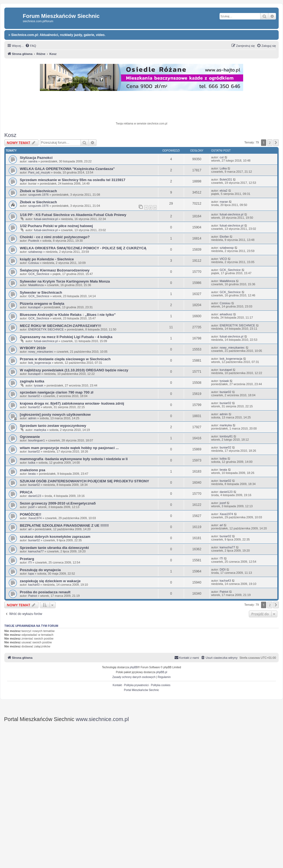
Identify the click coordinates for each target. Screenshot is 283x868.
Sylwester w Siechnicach (41, 292)
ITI (30, 562)
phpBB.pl (162, 672)
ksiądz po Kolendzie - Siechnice (47, 259)
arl (30, 529)
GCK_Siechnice (39, 274)
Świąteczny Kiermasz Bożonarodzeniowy (55, 270)
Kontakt (117, 685)
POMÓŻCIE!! (30, 514)
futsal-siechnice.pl (46, 219)
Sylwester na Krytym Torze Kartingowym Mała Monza (65, 281)
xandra (33, 161)
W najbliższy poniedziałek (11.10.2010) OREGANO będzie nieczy (74, 370)
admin (32, 418)
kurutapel (34, 307)
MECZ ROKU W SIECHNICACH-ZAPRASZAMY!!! (60, 326)
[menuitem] (31, 46)
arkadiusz (226, 314)
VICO (223, 259)
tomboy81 (226, 436)
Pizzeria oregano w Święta (42, 304)
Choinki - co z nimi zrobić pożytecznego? (55, 237)
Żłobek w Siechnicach (38, 191)
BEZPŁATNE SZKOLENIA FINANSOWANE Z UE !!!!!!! (64, 525)
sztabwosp (35, 252)
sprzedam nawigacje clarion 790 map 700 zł (57, 392)
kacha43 (34, 585)
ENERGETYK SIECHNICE (46, 329)
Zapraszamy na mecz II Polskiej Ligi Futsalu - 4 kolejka (66, 337)
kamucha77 (36, 551)
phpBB (134, 667)
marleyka (40, 430)
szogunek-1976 (38, 195)
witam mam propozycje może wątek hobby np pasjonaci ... (69, 448)
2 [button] (270, 143)
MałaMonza (36, 285)
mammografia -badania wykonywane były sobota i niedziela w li (74, 459)
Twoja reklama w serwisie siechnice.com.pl (141, 124)
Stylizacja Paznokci (36, 158)
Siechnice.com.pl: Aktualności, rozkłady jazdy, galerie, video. (57, 35)
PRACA (26, 492)
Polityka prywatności (136, 685)
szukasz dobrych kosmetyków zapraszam (55, 537)
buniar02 (34, 396)
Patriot (33, 596)
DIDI (223, 569)
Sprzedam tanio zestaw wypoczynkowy (53, 426)
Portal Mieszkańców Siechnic (141, 690)
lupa (31, 574)
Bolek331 (226, 179)
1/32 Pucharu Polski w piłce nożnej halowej (56, 226)
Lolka (223, 168)
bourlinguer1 (36, 440)
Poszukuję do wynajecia (40, 570)
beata (32, 474)
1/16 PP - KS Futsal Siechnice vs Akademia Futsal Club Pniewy (73, 215)
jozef (31, 507)
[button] (276, 143)
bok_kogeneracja (40, 363)
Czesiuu (34, 263)
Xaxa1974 (35, 518)
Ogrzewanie (30, 437)
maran (224, 202)
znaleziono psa (33, 470)
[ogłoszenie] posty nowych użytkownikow (55, 415)
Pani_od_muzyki (39, 172)
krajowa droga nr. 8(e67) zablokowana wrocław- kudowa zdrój (72, 403)
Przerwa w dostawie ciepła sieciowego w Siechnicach (65, 359)
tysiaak (38, 385)
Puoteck (34, 241)
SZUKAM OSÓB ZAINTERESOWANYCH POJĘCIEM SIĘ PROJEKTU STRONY (84, 481)
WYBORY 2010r (33, 348)
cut (222, 157)
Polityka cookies (161, 685)
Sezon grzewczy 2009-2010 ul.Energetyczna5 (58, 503)
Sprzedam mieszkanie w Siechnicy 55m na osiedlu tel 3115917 (73, 180)
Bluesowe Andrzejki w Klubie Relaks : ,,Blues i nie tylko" (68, 315)
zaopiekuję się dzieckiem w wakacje (50, 581)
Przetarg (27, 559)
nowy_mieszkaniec (41, 352)
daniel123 (35, 496)
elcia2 (223, 191)
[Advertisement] (141, 107)
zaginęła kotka (32, 381)
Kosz (10, 135)
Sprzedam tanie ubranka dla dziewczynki (54, 548)
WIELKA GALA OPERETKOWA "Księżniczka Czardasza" (67, 169)
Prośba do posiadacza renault (45, 592)
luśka (32, 463)
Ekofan (224, 237)
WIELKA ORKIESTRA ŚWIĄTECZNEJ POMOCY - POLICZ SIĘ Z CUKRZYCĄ (83, 248)
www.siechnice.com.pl (102, 719)
